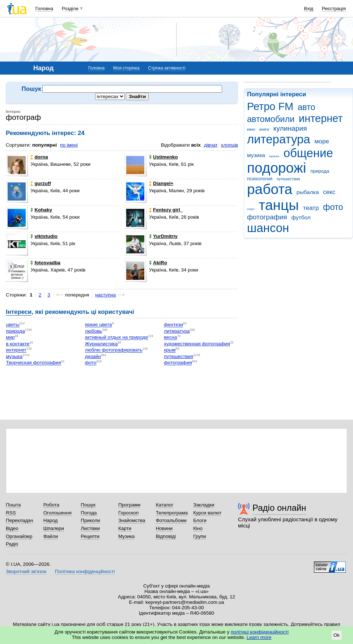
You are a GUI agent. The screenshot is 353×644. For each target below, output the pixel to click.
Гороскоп (128, 513)
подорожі (277, 168)
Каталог (165, 505)
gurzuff (41, 183)
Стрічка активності (167, 68)
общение (308, 153)
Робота (51, 505)
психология (260, 179)
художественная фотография (197, 344)
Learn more (259, 637)
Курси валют (207, 513)
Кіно (198, 528)
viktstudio (44, 236)
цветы (13, 325)
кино (251, 129)
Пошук (88, 505)
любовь (93, 331)
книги (264, 129)
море (322, 141)
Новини (164, 528)
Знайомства (132, 520)
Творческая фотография (33, 363)
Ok (337, 635)
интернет (321, 118)
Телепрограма (172, 513)
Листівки (90, 528)
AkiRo (158, 263)
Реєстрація (334, 9)
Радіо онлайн (279, 508)
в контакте (18, 344)
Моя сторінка (126, 68)
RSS (11, 513)
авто (307, 107)
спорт (251, 209)
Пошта (13, 505)
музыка (274, 156)
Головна (44, 9)
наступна (105, 295)
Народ (51, 520)
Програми (129, 505)
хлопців (229, 145)
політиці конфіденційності (260, 632)
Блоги (200, 520)
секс (329, 192)
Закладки (204, 505)
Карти (125, 528)
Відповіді (166, 536)
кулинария (290, 128)
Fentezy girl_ (166, 210)
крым (170, 350)
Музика (126, 536)
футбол (301, 217)
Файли (51, 536)
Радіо (12, 544)
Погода (89, 513)
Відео (12, 528)
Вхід (309, 9)
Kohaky (41, 210)
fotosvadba (45, 263)
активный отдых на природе (116, 338)
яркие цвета (99, 325)
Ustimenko (163, 157)
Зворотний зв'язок (26, 571)
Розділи (70, 9)
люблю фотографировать (114, 350)
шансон (268, 228)
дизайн (93, 356)
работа (270, 189)
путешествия (288, 179)
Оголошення (58, 513)
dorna (39, 157)
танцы (279, 205)
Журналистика (101, 344)
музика (256, 155)
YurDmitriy (163, 236)
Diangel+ (161, 183)
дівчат (211, 145)
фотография (267, 217)
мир (10, 338)
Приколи (90, 520)
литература (279, 139)
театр (311, 208)
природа (320, 171)
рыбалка (308, 192)
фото (333, 207)
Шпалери (54, 528)
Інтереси (19, 312)
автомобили (271, 119)
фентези (173, 325)
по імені (69, 145)
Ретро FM (270, 106)
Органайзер (19, 536)
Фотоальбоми (171, 520)
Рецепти (90, 536)
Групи (199, 536)
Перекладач (19, 520)
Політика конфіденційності (85, 571)
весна (170, 338)
